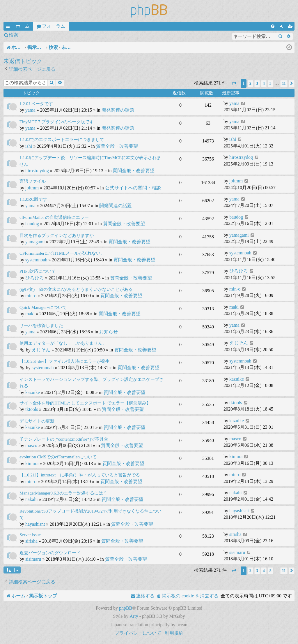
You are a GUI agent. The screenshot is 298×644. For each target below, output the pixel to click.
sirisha (31, 541)
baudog (32, 224)
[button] (234, 83)
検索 (13, 35)
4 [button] (264, 83)
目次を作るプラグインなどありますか (57, 235)
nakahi (32, 499)
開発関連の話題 (118, 110)
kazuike (33, 392)
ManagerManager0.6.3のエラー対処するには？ (63, 493)
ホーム (23, 26)
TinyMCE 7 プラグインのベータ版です (57, 122)
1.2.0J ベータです (36, 104)
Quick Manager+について (43, 307)
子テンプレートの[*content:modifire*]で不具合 (64, 439)
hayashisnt (35, 524)
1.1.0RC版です (33, 199)
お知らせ (109, 332)
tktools (32, 409)
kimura (32, 463)
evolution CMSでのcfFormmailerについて (58, 457)
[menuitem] (273, 26)
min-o (31, 296)
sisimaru (33, 559)
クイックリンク (9, 27)
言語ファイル (33, 181)
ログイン (36, 35)
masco (31, 445)
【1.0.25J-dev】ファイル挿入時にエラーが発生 (65, 361)
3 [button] (257, 83)
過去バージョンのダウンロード (50, 553)
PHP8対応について (38, 271)
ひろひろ (35, 278)
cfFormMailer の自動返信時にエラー (54, 217)
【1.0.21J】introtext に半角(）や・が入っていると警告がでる (80, 475)
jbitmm (32, 188)
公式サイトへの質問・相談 (133, 188)
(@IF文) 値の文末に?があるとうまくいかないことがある (76, 289)
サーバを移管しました (41, 325)
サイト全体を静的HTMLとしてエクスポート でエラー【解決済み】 (85, 403)
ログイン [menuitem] (283, 27)
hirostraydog (37, 171)
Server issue (30, 535)
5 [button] (270, 83)
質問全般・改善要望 (117, 146)
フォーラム (54, 26)
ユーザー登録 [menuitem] (291, 27)
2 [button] (250, 83)
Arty (134, 616)
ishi (29, 146)
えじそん (41, 350)
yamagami (35, 242)
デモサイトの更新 (37, 421)
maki (30, 314)
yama (30, 110)
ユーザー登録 (68, 35)
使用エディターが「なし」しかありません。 (63, 343)
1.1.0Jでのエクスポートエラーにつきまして (62, 140)
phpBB (126, 608)
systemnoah (36, 260)
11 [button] (284, 83)
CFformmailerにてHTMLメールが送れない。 (62, 253)
